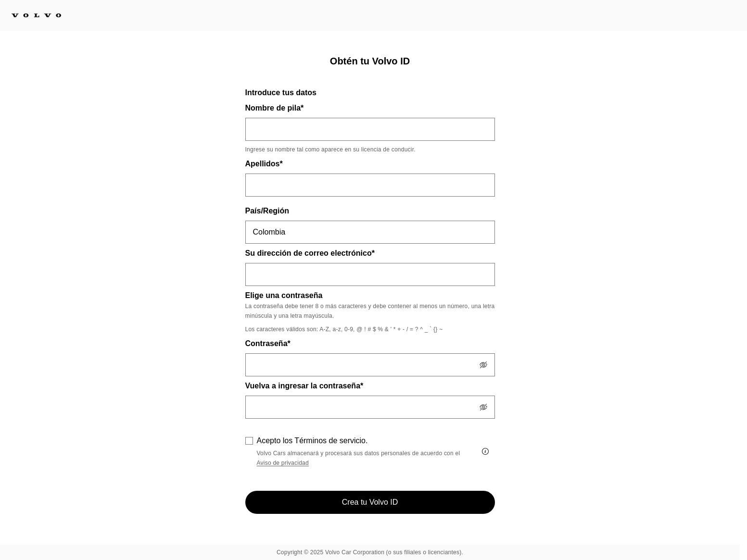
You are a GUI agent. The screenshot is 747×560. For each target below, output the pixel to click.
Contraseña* (268, 343)
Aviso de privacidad (283, 463)
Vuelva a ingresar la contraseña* (304, 386)
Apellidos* (264, 164)
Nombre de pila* (275, 108)
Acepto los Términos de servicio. (312, 441)
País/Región (267, 211)
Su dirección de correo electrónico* (310, 253)
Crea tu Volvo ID (370, 502)
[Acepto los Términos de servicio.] (485, 451)
